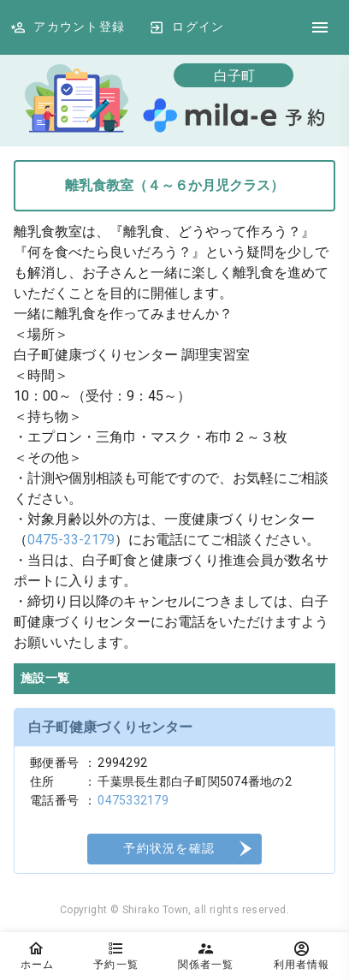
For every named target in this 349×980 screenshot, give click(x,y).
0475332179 (133, 800)
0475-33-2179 (71, 540)
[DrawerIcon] (320, 27)
